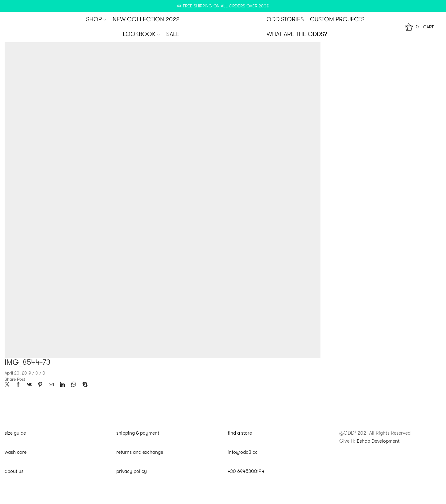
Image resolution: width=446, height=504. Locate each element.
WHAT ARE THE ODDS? (297, 34)
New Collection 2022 (146, 19)
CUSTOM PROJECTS (337, 19)
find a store (240, 433)
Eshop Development (378, 441)
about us (14, 471)
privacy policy (132, 471)
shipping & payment (138, 433)
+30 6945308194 (246, 471)
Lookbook (141, 34)
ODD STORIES (285, 19)
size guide (15, 433)
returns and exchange (140, 452)
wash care (16, 452)
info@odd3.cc (243, 452)
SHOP (96, 19)
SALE (173, 34)
